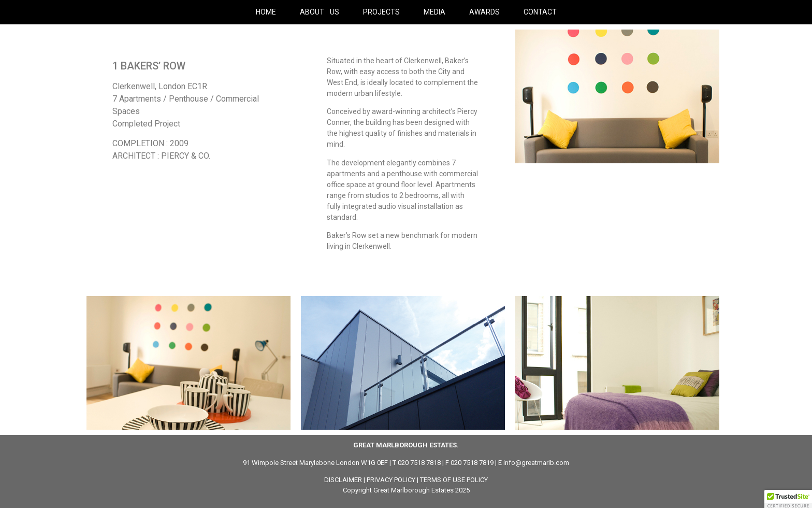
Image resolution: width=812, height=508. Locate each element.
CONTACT (540, 12)
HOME (266, 12)
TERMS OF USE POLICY (454, 480)
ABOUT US (320, 12)
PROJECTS (381, 12)
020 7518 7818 (419, 463)
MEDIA (434, 12)
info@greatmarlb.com (536, 463)
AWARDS (484, 12)
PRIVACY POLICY (391, 480)
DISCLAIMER (343, 480)
